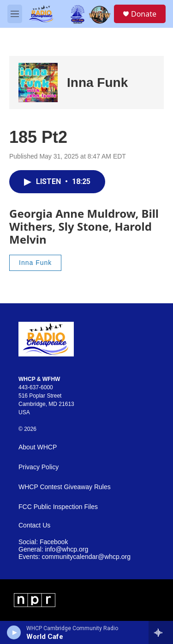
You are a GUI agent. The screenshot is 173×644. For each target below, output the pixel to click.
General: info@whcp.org (53, 549)
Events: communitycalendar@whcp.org (75, 557)
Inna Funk (97, 83)
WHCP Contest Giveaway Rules (65, 487)
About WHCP (38, 447)
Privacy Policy (39, 467)
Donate (144, 14)
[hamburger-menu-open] (15, 14)
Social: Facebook (43, 542)
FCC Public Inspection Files (58, 507)
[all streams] (161, 632)
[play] (14, 632)
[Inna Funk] (38, 83)
